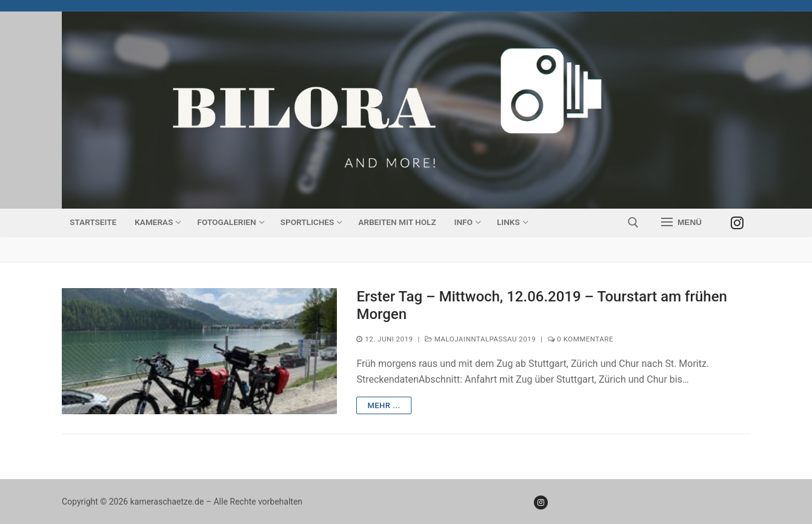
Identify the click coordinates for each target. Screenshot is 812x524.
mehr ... (384, 405)
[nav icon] (681, 223)
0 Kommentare (581, 339)
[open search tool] (633, 223)
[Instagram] (737, 222)
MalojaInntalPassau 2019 (480, 339)
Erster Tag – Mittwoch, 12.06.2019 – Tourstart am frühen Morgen (541, 305)
